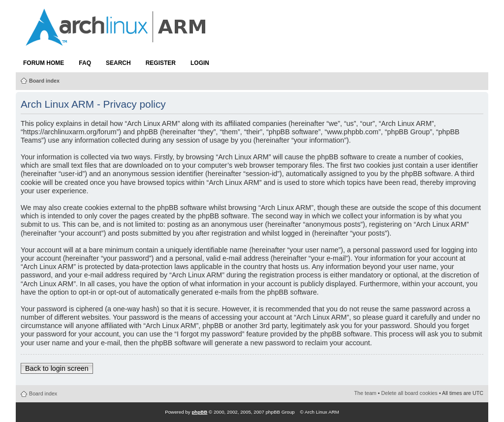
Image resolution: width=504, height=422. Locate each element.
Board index (44, 81)
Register (161, 63)
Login (200, 63)
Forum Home (44, 63)
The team (365, 393)
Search (118, 63)
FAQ (85, 63)
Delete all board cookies (409, 393)
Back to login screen (57, 368)
